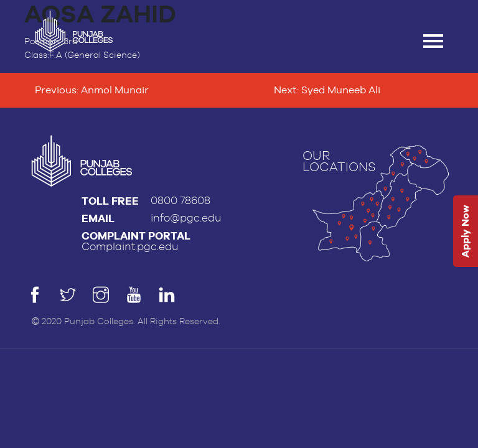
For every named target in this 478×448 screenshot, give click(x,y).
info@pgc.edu (186, 218)
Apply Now (465, 232)
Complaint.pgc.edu (130, 247)
